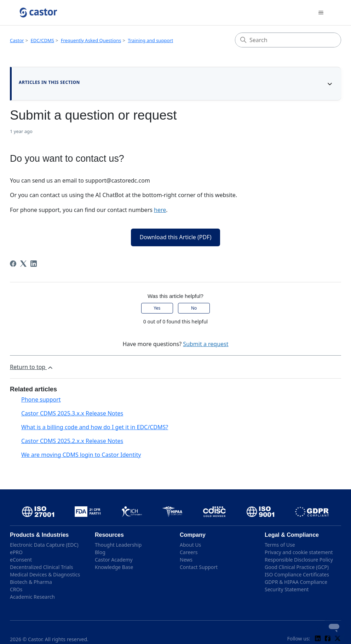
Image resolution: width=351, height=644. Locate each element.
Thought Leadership (118, 545)
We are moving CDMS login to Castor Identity (81, 455)
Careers (189, 552)
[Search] (288, 40)
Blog (100, 552)
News (186, 560)
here (160, 210)
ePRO (16, 552)
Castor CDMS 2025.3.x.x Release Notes (72, 413)
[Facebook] (13, 264)
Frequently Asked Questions (91, 40)
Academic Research (32, 597)
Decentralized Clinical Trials (42, 567)
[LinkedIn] (34, 264)
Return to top (32, 367)
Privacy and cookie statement (299, 552)
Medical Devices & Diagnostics (45, 574)
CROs (16, 589)
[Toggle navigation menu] (321, 13)
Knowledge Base (114, 567)
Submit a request (206, 344)
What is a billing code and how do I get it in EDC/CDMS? (95, 427)
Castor (17, 40)
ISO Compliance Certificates (297, 574)
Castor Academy (114, 560)
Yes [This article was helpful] (157, 308)
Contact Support (199, 567)
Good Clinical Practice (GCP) (297, 567)
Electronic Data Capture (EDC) (44, 545)
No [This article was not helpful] (194, 308)
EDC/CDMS (42, 40)
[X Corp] (23, 264)
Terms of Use (280, 545)
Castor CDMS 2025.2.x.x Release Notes (72, 441)
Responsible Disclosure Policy (299, 560)
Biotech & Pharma (31, 582)
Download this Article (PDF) (175, 237)
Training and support (150, 40)
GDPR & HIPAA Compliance (296, 582)
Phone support (41, 399)
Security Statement (287, 589)
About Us (190, 545)
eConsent (21, 560)
